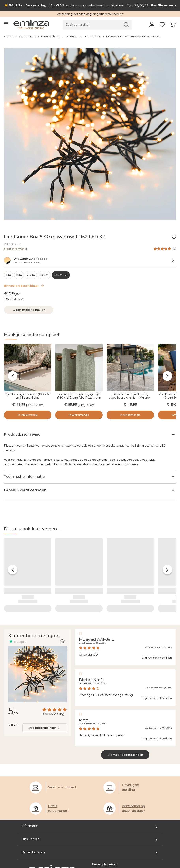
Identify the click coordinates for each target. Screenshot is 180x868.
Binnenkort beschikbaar (24, 286)
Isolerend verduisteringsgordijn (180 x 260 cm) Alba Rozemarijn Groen (79, 398)
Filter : (13, 703)
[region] (90, 39)
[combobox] (45, 706)
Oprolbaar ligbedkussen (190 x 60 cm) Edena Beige (28, 396)
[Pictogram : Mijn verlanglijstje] (174, 237)
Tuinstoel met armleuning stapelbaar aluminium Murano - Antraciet (130, 398)
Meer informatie (15, 249)
